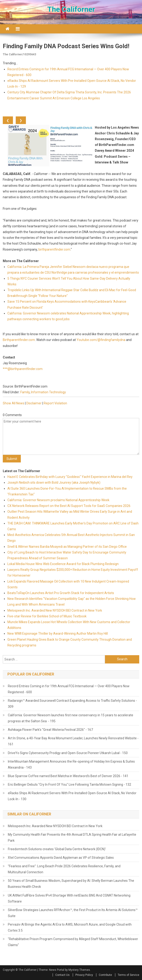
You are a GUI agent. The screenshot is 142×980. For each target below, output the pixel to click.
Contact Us (62, 975)
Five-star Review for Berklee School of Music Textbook (47, 616)
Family (25, 392)
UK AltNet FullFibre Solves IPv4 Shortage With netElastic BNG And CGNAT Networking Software (69, 898)
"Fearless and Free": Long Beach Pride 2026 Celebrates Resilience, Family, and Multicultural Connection (64, 869)
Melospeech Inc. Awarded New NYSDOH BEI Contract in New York (55, 610)
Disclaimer (34, 403)
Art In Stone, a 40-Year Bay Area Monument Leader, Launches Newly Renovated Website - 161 (73, 741)
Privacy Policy (84, 975)
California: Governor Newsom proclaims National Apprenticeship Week (58, 500)
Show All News (14, 403)
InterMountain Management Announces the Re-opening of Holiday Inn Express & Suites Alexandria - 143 (71, 764)
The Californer (71, 9)
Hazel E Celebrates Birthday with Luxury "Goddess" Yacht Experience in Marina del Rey (70, 477)
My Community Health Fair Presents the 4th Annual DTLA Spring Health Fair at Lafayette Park (72, 838)
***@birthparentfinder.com (23, 369)
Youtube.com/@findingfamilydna (101, 340)
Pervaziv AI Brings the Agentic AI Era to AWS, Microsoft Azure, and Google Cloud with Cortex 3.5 (70, 927)
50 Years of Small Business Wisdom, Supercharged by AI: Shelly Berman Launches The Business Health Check (71, 884)
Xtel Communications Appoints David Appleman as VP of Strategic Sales (61, 858)
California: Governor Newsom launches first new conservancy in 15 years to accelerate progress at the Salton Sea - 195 (71, 718)
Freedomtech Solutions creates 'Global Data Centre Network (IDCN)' (57, 849)
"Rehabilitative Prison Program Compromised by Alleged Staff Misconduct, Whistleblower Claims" (73, 942)
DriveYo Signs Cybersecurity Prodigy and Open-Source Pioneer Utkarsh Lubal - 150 (68, 753)
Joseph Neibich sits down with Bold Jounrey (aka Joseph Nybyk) (54, 483)
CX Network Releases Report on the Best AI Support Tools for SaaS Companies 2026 (69, 506)
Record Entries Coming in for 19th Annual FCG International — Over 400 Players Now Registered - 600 (69, 689)
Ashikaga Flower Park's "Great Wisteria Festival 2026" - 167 (50, 730)
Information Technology (48, 392)
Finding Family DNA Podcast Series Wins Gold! (66, 46)
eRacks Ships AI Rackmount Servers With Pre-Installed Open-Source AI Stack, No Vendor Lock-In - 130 (72, 796)
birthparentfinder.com (54, 249)
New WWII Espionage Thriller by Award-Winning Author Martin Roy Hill (58, 634)
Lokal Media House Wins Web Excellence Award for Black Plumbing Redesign (63, 564)
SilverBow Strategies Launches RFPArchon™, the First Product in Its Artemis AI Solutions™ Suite (73, 913)
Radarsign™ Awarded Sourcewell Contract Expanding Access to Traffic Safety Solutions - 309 (72, 704)
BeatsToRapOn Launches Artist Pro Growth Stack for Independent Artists (61, 593)
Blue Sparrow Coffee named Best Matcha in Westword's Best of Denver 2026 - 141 (68, 776)
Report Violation (55, 403)
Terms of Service (128, 975)
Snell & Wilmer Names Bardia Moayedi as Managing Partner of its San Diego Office (67, 547)
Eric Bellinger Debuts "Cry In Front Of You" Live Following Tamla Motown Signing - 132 (69, 785)
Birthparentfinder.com (19, 340)
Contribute (105, 975)
